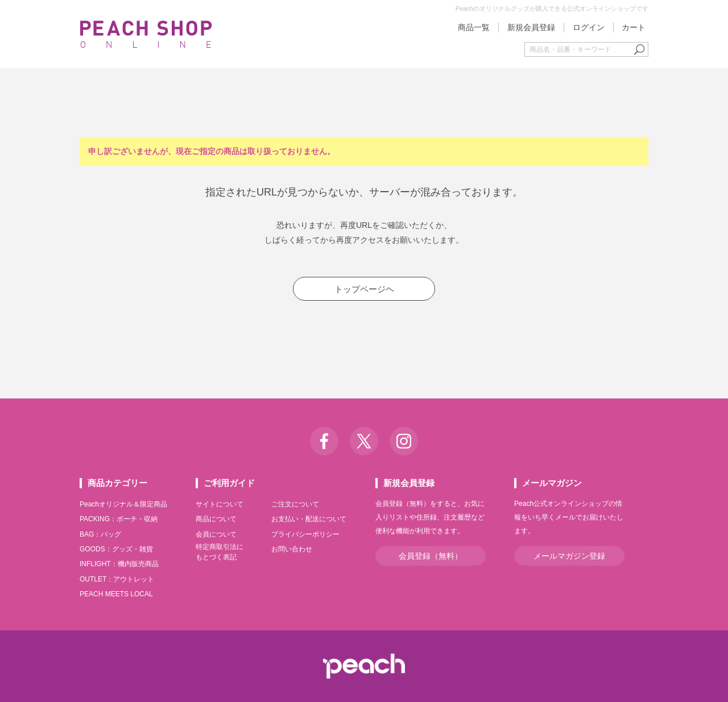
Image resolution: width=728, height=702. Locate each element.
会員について (216, 534)
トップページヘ (364, 289)
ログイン (589, 27)
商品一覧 (474, 27)
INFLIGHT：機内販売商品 (119, 564)
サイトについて (220, 504)
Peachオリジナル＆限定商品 (123, 504)
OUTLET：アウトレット (117, 579)
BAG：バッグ (100, 534)
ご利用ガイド (229, 483)
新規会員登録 (531, 27)
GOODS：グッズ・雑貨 (116, 549)
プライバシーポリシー (305, 534)
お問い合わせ (292, 549)
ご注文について (295, 504)
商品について (216, 519)
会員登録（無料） (431, 556)
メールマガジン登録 (569, 556)
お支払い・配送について (309, 519)
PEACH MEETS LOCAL (116, 594)
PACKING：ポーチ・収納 (119, 519)
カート (634, 27)
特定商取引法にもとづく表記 (220, 552)
